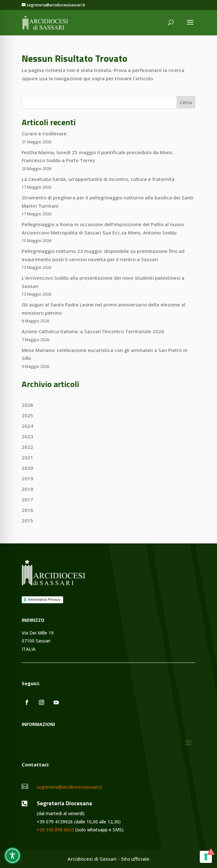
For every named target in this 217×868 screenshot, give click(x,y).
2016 (27, 510)
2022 (27, 447)
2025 (27, 415)
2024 (27, 426)
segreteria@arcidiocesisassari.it (69, 787)
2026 (27, 405)
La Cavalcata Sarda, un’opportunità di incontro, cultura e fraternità (98, 179)
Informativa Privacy (44, 599)
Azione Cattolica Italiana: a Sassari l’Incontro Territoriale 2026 (93, 331)
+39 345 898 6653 (55, 830)
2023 (27, 436)
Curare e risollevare (44, 133)
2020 (27, 468)
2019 (27, 478)
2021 (27, 457)
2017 (27, 499)
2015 (27, 520)
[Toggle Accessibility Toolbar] (12, 856)
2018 (27, 489)
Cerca (186, 102)
